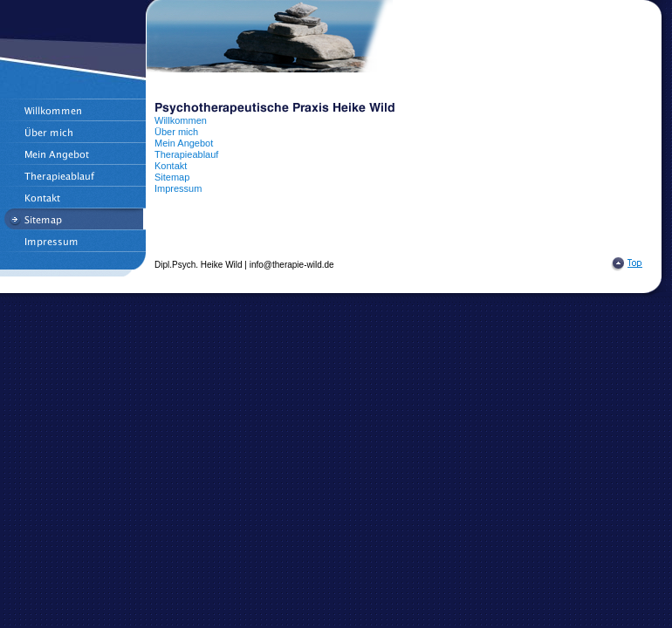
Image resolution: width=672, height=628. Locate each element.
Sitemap (172, 177)
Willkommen (181, 120)
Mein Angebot (184, 143)
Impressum (178, 188)
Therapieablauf (186, 154)
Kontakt (171, 166)
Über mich (176, 132)
